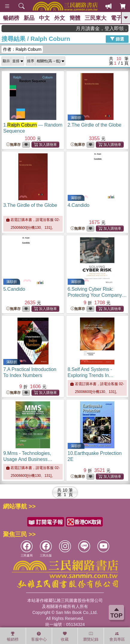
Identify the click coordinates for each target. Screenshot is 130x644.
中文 (44, 18)
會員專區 (117, 636)
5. (14, 289)
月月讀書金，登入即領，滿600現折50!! (109, 28)
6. (97, 295)
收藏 (65, 636)
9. (28, 459)
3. (30, 205)
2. (95, 125)
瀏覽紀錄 (91, 636)
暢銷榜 (11, 18)
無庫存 (13, 145)
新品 (29, 18)
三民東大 (96, 18)
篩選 (117, 39)
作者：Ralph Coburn (22, 49)
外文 (60, 18)
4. (79, 205)
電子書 (119, 18)
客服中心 (39, 636)
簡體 (75, 18)
